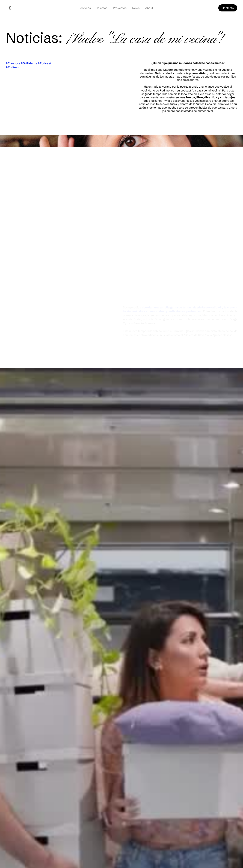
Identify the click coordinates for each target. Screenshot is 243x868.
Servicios (85, 8)
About (149, 8)
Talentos (102, 8)
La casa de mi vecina (206, 90)
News (136, 8)
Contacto (228, 8)
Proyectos (120, 8)
